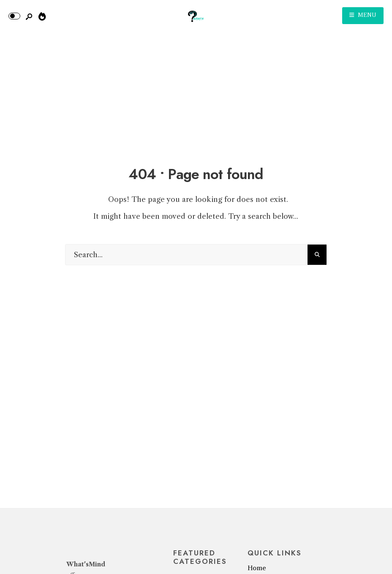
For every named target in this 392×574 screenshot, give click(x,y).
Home (257, 568)
